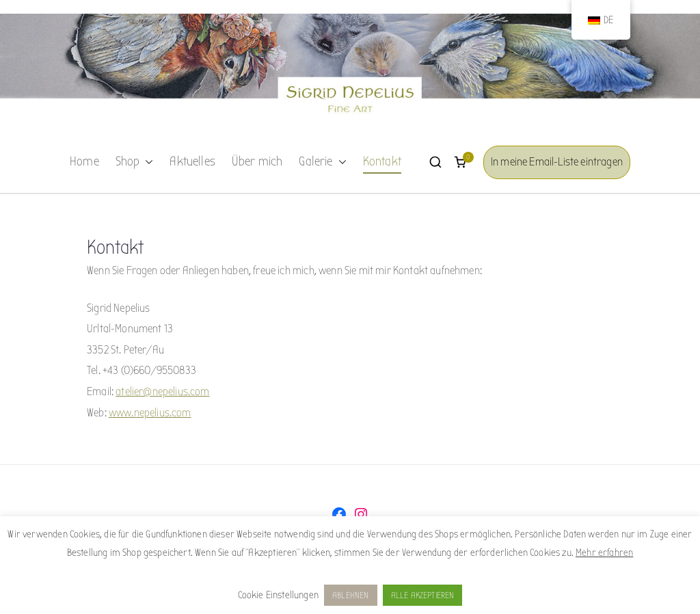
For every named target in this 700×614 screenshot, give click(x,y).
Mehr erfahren (604, 552)
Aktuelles (192, 161)
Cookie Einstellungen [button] (278, 595)
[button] (146, 162)
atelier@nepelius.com (162, 391)
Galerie (322, 162)
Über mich (257, 161)
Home (84, 161)
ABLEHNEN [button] (350, 595)
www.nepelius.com (150, 413)
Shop (135, 162)
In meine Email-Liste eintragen (557, 162)
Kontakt (382, 161)
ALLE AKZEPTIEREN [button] (423, 595)
